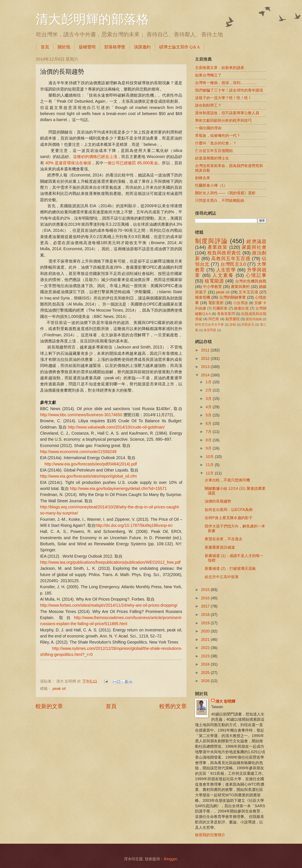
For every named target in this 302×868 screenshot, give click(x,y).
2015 (206, 590)
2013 (206, 367)
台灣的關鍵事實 (233, 297)
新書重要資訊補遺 (220, 547)
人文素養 (223, 275)
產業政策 (218, 247)
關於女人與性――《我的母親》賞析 (225, 193)
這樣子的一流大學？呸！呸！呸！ (223, 98)
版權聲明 (87, 47)
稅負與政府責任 (224, 253)
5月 (209, 415)
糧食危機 (203, 297)
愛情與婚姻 (254, 319)
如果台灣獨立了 (208, 75)
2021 (206, 639)
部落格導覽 (115, 47)
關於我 (64, 47)
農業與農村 (240, 287)
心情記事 (256, 275)
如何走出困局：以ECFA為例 (229, 510)
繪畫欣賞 (241, 308)
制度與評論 (211, 241)
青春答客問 (226, 314)
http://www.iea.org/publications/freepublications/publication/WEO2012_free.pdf (110, 562)
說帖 (233, 325)
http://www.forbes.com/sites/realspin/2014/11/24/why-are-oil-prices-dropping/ (109, 605)
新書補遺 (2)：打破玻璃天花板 (230, 568)
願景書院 (233, 319)
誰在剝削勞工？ (208, 105)
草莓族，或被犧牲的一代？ (218, 135)
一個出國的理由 (208, 128)
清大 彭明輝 (225, 701)
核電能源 (214, 281)
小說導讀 (240, 303)
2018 (206, 615)
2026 (206, 681)
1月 (209, 382)
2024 (206, 664)
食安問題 (210, 330)
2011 (206, 350)
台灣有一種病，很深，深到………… (225, 83)
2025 (206, 673)
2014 (206, 375)
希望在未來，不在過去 (224, 539)
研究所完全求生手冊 (210, 325)
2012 (206, 358)
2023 (206, 656)
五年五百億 (248, 292)
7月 (209, 432)
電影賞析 (216, 303)
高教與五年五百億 (231, 258)
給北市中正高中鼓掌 (222, 577)
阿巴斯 (214, 319)
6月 (209, 423)
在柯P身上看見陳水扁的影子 (229, 518)
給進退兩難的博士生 (212, 158)
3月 (209, 398)
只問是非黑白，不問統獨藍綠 (220, 200)
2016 (206, 598)
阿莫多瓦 (248, 325)
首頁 (45, 47)
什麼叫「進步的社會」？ (216, 143)
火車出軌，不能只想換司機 (227, 480)
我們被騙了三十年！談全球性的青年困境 (229, 90)
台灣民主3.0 (233, 264)
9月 (209, 448)
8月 (209, 440)
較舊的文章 (173, 706)
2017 (206, 606)
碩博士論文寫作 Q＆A (180, 47)
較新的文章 (49, 706)
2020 (206, 631)
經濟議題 (256, 242)
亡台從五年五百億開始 (214, 151)
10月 (210, 457)
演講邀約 (142, 47)
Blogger (170, 859)
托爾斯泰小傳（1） (211, 185)
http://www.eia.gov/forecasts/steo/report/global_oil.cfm (89, 476)
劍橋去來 (203, 178)
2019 (206, 623)
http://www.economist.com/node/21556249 (78, 452)
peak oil (59, 689)
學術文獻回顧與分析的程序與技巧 (223, 120)
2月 (209, 390)
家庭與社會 (254, 247)
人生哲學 (226, 270)
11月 (210, 465)
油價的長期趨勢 (218, 501)
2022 (206, 648)
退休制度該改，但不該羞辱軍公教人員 (227, 113)
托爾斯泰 (220, 308)
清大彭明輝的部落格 (92, 19)
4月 (209, 407)
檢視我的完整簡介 (210, 835)
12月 (210, 473)
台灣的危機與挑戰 (251, 281)
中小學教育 (212, 287)
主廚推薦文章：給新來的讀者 (220, 68)
